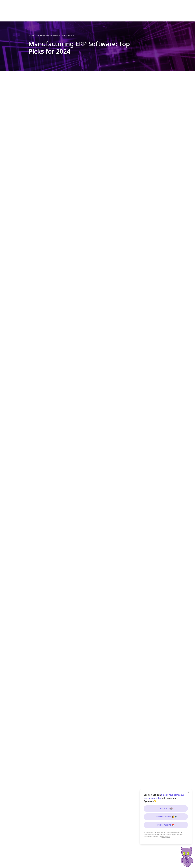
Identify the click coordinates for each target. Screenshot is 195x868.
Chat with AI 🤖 (166, 808)
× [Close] (188, 793)
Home (31, 35)
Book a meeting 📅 (166, 825)
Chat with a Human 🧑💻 (166, 817)
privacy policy (166, 837)
